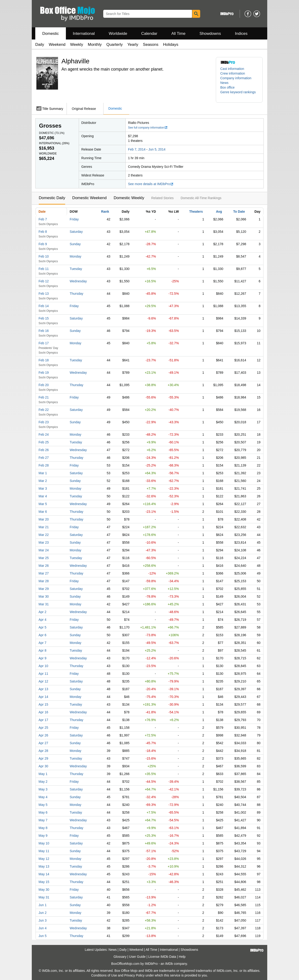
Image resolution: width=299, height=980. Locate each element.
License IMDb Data (162, 957)
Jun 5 (43, 936)
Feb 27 (44, 458)
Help (182, 957)
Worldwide (118, 34)
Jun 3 (43, 920)
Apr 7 (42, 643)
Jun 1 (43, 905)
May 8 (43, 828)
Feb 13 (44, 294)
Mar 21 (44, 527)
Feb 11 (44, 269)
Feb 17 (44, 343)
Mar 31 (44, 604)
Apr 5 (42, 627)
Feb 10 (44, 256)
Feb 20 (44, 385)
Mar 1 (43, 473)
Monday (75, 256)
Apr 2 (42, 612)
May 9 (43, 836)
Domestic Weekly (129, 198)
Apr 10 (43, 666)
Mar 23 (44, 542)
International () (54, 143)
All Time (178, 34)
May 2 (43, 782)
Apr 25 (43, 728)
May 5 (43, 805)
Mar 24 (44, 550)
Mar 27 (44, 573)
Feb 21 (44, 397)
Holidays (171, 45)
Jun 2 (43, 913)
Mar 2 (43, 481)
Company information (236, 78)
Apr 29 (43, 758)
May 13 (44, 866)
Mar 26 (44, 566)
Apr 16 (43, 712)
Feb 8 (43, 232)
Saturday (76, 232)
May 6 (43, 812)
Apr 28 (43, 751)
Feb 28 (44, 465)
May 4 (43, 797)
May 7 (43, 820)
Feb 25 (44, 442)
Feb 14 (44, 306)
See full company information (148, 128)
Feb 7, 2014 (137, 149)
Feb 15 (44, 318)
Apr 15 (43, 704)
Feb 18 (44, 360)
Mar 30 (44, 596)
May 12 (44, 859)
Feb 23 (44, 422)
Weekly (77, 45)
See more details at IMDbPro (151, 184)
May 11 (44, 851)
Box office (227, 87)
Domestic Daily (52, 198)
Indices (241, 34)
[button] (239, 94)
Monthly (95, 45)
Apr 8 (42, 650)
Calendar (149, 34)
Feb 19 (44, 373)
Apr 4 (42, 620)
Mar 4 (43, 496)
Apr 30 (43, 766)
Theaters (196, 212)
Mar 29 (44, 589)
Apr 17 (43, 720)
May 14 (44, 874)
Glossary (120, 957)
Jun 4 (43, 928)
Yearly (133, 45)
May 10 (44, 843)
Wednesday (78, 281)
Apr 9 (42, 658)
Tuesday (76, 269)
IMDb (169, 964)
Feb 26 (44, 450)
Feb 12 (44, 281)
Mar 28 (44, 581)
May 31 (44, 897)
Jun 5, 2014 (157, 149)
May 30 (44, 890)
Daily (40, 45)
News (224, 83)
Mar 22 (44, 535)
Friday (74, 219)
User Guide (137, 957)
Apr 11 (43, 674)
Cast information (232, 69)
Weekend (57, 45)
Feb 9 (43, 244)
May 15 (44, 882)
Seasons (151, 45)
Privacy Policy (134, 975)
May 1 (43, 774)
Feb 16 (44, 331)
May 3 (43, 789)
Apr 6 (42, 635)
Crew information (233, 73)
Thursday (76, 294)
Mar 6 (43, 512)
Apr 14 (43, 697)
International (84, 34)
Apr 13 (43, 689)
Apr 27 (43, 743)
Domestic (51, 34)
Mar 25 (44, 558)
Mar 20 (44, 519)
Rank (105, 212)
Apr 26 (43, 735)
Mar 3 (43, 488)
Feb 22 (44, 410)
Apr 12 (43, 681)
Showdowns (210, 34)
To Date (239, 212)
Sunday (75, 244)
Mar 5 (43, 504)
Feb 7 (43, 219)
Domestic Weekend (89, 198)
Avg (219, 212)
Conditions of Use (104, 975)
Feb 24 (44, 434)
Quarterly (114, 45)
